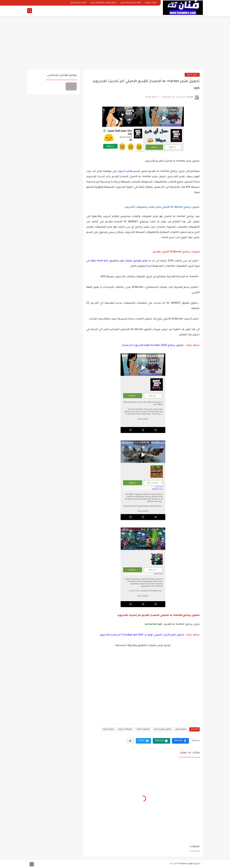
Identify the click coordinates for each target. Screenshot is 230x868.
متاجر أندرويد (108, 729)
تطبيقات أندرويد (125, 729)
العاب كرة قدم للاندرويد (131, 3)
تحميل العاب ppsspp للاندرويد (103, 3)
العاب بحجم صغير (78, 3)
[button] (180, 741)
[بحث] (30, 11)
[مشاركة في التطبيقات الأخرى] (130, 741)
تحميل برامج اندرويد (162, 729)
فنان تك (173, 864)
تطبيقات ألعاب (143, 729)
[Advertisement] (115, 42)
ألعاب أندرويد (151, 3)
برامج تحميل (192, 75)
